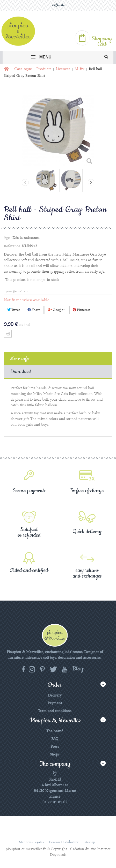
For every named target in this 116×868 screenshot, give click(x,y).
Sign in (58, 5)
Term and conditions (55, 711)
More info (19, 359)
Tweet (13, 310)
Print (8, 334)
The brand (55, 731)
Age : (8, 238)
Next (91, 182)
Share (34, 310)
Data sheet (20, 372)
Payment (55, 703)
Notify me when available (27, 300)
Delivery (55, 695)
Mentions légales (31, 842)
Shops (55, 754)
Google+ (56, 310)
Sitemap (89, 842)
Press (55, 747)
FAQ (55, 739)
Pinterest (81, 310)
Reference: (12, 246)
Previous (25, 182)
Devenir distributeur (64, 842)
